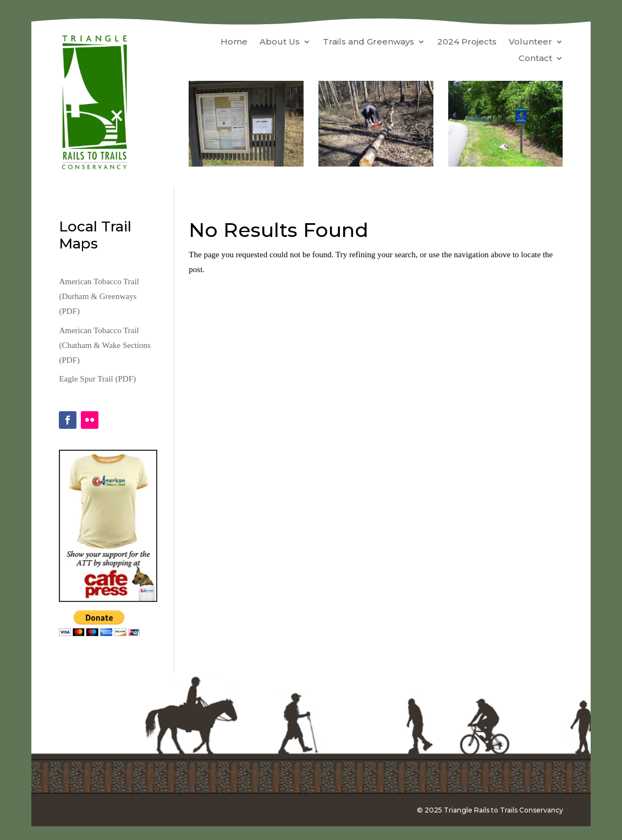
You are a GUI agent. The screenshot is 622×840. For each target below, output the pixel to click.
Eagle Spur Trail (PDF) (97, 379)
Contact (535, 59)
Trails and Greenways (368, 42)
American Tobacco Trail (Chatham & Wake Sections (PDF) (104, 345)
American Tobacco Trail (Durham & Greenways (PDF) (99, 296)
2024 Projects (467, 42)
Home (234, 42)
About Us (280, 42)
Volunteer (530, 42)
